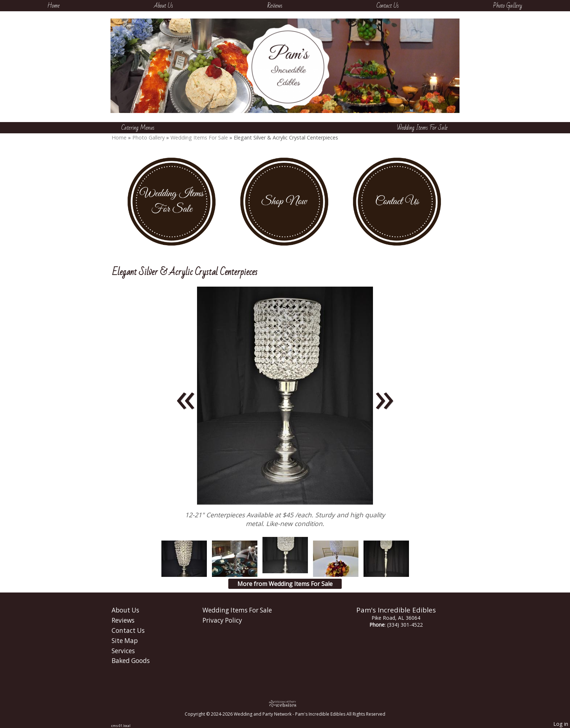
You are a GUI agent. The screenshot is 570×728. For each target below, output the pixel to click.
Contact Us (388, 6)
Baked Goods (131, 661)
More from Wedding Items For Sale (285, 584)
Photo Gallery (507, 6)
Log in (561, 724)
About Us (163, 6)
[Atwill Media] (285, 703)
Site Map (125, 641)
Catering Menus (138, 128)
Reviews (275, 6)
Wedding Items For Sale (422, 128)
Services (123, 651)
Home (53, 6)
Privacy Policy (222, 620)
